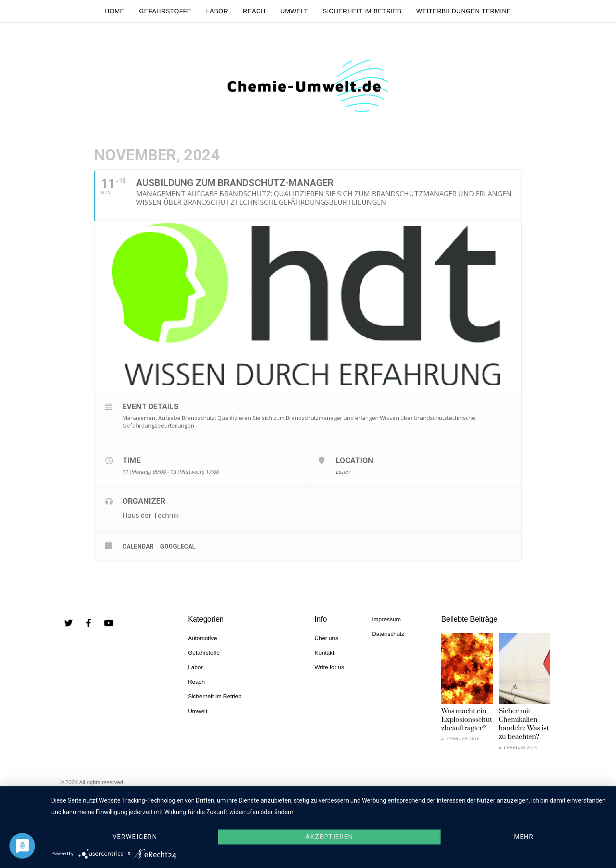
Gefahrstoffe (165, 11)
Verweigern (135, 837)
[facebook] (89, 622)
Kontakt (324, 653)
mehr (524, 837)
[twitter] (68, 622)
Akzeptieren (329, 837)
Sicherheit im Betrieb (362, 11)
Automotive (202, 638)
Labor (217, 11)
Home (114, 11)
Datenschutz (388, 634)
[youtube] (109, 622)
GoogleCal (178, 546)
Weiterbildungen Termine (464, 11)
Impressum (386, 619)
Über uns (326, 638)
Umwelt (294, 11)
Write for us (329, 667)
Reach (254, 11)
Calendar (138, 546)
